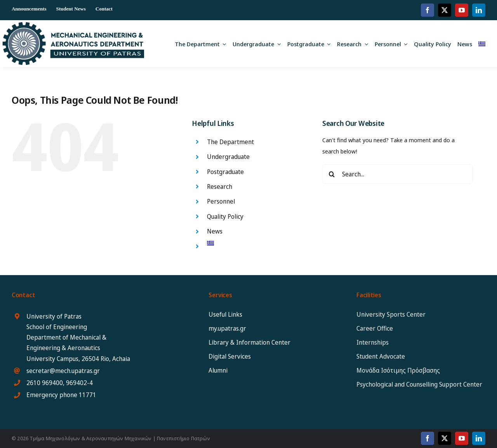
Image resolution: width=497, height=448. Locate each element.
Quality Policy (225, 216)
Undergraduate (228, 157)
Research (220, 187)
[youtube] (462, 10)
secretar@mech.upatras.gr (63, 371)
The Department (230, 142)
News (215, 231)
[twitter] (445, 10)
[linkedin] (479, 10)
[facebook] (427, 10)
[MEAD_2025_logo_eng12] (73, 25)
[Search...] (397, 174)
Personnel (221, 201)
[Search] (332, 174)
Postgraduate (225, 172)
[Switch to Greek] (482, 44)
